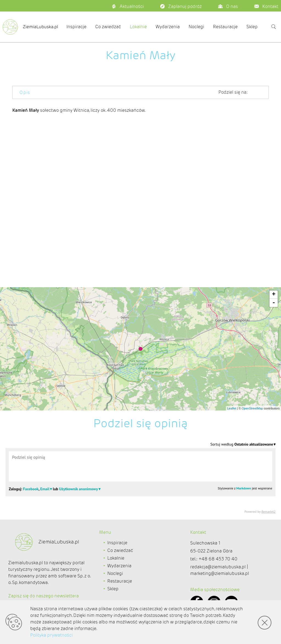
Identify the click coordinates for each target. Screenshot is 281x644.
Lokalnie (138, 27)
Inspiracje (76, 27)
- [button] (274, 303)
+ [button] (274, 295)
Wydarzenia (168, 27)
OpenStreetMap (252, 408)
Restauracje (225, 27)
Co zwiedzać (108, 27)
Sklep (252, 27)
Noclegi (196, 27)
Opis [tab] (25, 92)
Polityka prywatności (51, 635)
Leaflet (232, 408)
